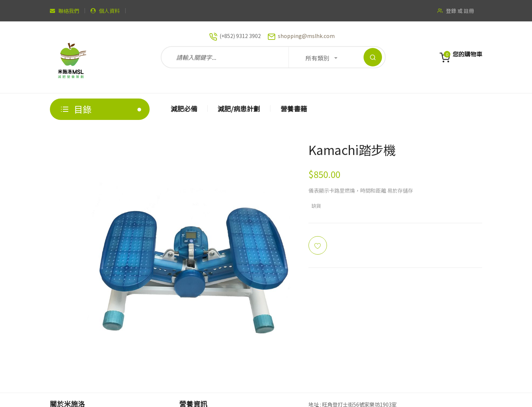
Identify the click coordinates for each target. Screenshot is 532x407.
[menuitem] (184, 108)
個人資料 (109, 11)
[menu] (321, 109)
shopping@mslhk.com (306, 36)
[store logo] (72, 57)
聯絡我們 (69, 11)
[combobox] (273, 57)
